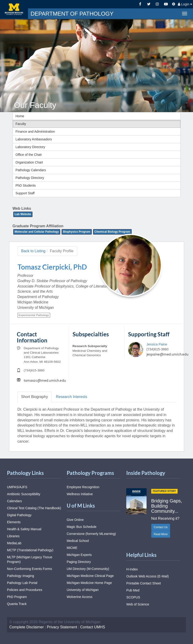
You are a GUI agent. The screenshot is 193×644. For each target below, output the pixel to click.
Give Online (75, 520)
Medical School (78, 541)
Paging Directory (79, 562)
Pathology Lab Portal (22, 583)
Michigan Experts (79, 555)
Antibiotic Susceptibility (24, 494)
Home (20, 116)
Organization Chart (29, 162)
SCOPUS (133, 597)
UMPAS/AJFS (17, 487)
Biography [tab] (35, 397)
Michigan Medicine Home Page (89, 583)
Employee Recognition (83, 487)
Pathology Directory (30, 178)
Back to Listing (33, 251)
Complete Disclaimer (27, 627)
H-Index (132, 569)
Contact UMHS (93, 627)
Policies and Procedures (25, 590)
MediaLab (14, 543)
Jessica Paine (157, 344)
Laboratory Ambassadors (34, 139)
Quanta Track (17, 604)
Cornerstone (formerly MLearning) (91, 534)
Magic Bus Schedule (82, 527)
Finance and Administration (35, 132)
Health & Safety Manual (24, 529)
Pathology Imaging (21, 576)
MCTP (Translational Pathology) (30, 550)
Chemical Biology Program (112, 232)
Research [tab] (71, 397)
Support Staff (25, 193)
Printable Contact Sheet (144, 583)
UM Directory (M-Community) (88, 569)
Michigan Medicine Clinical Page (90, 576)
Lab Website (23, 214)
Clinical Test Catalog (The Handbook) (34, 508)
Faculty (21, 124)
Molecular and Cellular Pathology (37, 232)
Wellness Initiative (80, 494)
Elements (14, 522)
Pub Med (133, 590)
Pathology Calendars (31, 170)
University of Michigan (83, 590)
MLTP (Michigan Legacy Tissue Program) (30, 559)
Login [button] (185, 4)
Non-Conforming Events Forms (30, 569)
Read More (161, 534)
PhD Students (26, 185)
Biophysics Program (77, 232)
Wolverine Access (80, 597)
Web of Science (138, 604)
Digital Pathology (19, 515)
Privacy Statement (62, 627)
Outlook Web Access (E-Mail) (147, 576)
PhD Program (17, 597)
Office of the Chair (29, 155)
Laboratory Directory (30, 147)
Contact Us (161, 527)
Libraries (13, 536)
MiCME (72, 548)
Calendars (14, 501)
